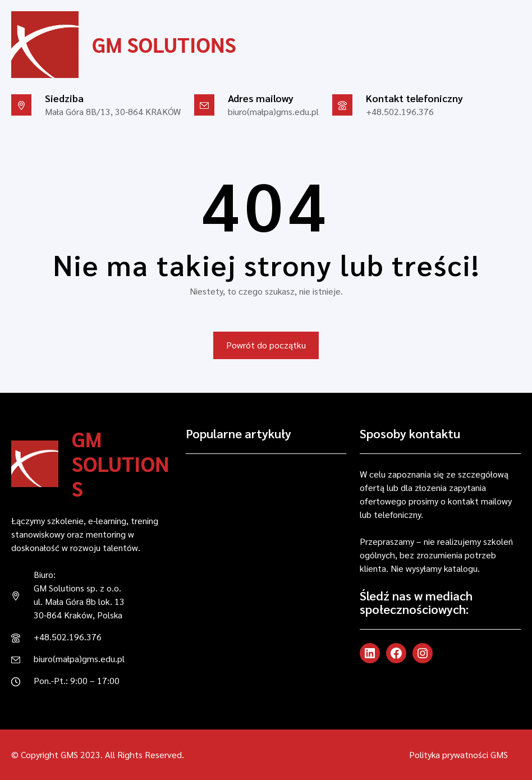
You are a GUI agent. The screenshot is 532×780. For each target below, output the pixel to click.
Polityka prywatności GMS (458, 754)
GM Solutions (164, 44)
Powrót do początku (266, 345)
